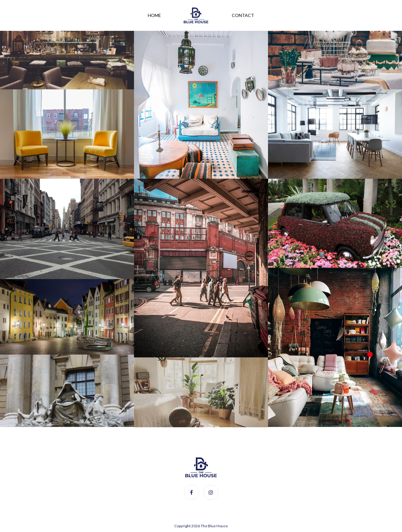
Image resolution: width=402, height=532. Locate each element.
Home (154, 15)
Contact (243, 15)
